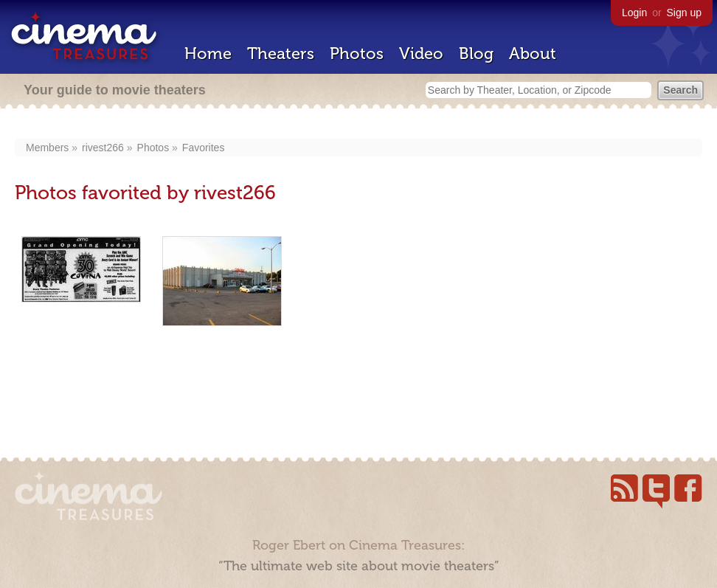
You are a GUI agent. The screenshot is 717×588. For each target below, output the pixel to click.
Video (421, 53)
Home (208, 53)
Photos (357, 53)
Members (47, 148)
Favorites (204, 148)
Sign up (684, 13)
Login (634, 13)
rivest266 (103, 148)
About (533, 53)
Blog (476, 53)
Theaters (281, 53)
